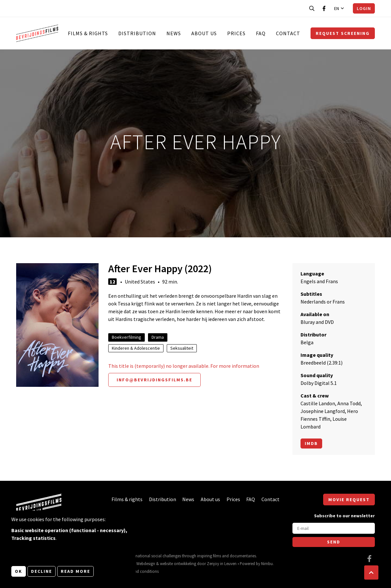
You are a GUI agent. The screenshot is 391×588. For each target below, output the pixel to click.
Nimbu (267, 563)
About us (204, 33)
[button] (371, 573)
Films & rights (88, 33)
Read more (75, 571)
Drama (158, 337)
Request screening (343, 33)
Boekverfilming (127, 337)
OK (19, 571)
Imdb (311, 443)
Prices (236, 33)
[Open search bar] (312, 8)
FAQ (261, 33)
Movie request (349, 500)
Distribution (137, 33)
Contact (288, 33)
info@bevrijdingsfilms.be (154, 380)
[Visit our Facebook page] (324, 8)
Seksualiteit (182, 348)
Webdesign (146, 563)
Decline (42, 571)
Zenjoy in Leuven (222, 563)
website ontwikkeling (178, 563)
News (174, 33)
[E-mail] (334, 528)
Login (364, 8)
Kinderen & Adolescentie (136, 348)
